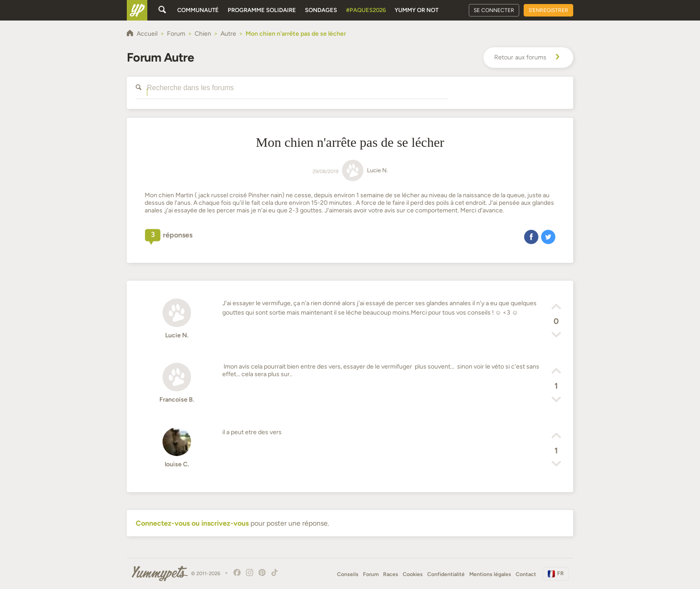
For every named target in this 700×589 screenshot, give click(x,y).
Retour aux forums (528, 58)
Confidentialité (446, 574)
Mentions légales (490, 574)
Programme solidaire (262, 10)
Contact (526, 574)
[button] (531, 236)
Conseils (348, 574)
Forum (371, 574)
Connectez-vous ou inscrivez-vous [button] (192, 523)
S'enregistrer (548, 10)
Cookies (413, 574)
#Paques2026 (366, 10)
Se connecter (494, 10)
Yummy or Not (417, 10)
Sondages (321, 10)
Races (391, 574)
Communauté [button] (198, 10)
